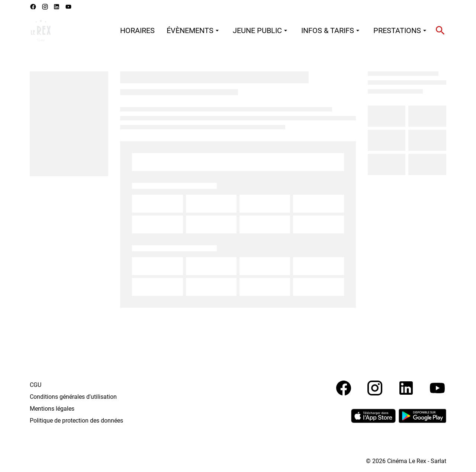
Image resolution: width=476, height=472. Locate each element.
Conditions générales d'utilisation (73, 397)
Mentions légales (52, 409)
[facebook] (33, 7)
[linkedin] (57, 7)
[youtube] (68, 7)
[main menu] (274, 31)
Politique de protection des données (76, 421)
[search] (440, 30)
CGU (36, 385)
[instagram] (45, 7)
